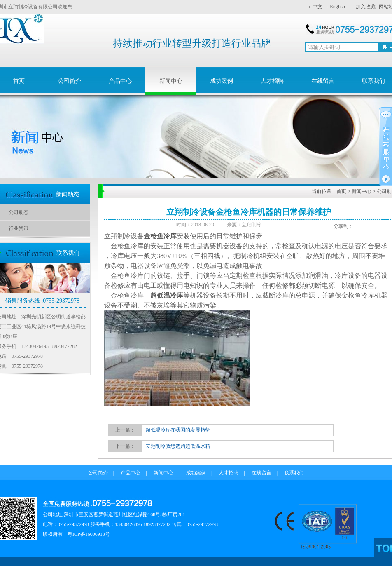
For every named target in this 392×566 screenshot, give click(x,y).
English (337, 7)
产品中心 (120, 81)
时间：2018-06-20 (198, 225)
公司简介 (70, 81)
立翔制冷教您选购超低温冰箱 (178, 446)
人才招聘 (272, 81)
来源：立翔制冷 (244, 225)
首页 (341, 191)
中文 (317, 7)
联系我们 (294, 473)
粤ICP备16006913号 (89, 534)
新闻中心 (171, 81)
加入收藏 (366, 7)
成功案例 (222, 81)
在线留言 (323, 81)
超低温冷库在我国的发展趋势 (178, 430)
